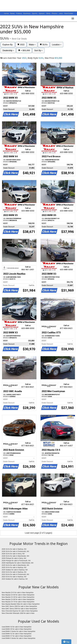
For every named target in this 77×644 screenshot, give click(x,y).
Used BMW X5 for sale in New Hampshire (17, 629)
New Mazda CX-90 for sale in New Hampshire (18, 599)
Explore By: (8, 45)
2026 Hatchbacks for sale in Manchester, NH (18, 563)
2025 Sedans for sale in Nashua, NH (15, 570)
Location (57, 45)
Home (6, 13)
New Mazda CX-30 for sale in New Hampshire (18, 597)
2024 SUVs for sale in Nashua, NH (14, 572)
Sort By (38, 50)
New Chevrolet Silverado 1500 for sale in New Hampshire (18, 613)
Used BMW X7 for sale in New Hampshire (17, 636)
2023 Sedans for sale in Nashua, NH (15, 579)
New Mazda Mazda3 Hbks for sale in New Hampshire (21, 604)
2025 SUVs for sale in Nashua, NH (14, 567)
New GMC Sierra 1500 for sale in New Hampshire (19, 606)
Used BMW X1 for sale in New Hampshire (17, 634)
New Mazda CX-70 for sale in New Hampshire (18, 602)
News (12, 13)
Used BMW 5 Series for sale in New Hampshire (19, 638)
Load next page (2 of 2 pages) (38, 533)
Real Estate (69, 13)
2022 (21, 45)
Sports (35, 13)
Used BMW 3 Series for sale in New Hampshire (19, 631)
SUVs (44, 45)
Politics (19, 13)
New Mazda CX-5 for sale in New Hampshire (18, 593)
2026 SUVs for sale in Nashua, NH (14, 549)
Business (27, 13)
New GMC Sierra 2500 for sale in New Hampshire (19, 609)
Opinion (42, 13)
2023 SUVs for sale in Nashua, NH (14, 577)
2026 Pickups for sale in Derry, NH (14, 558)
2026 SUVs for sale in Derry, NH (13, 554)
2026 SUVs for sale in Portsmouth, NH (15, 551)
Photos (55, 13)
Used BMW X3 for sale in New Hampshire (17, 627)
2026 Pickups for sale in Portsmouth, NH (16, 561)
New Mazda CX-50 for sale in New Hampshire (18, 595)
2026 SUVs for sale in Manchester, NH (15, 556)
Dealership (8, 50)
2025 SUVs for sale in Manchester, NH (15, 565)
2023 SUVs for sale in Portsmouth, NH (15, 574)
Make (32, 45)
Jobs (61, 13)
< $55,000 (24, 50)
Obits (48, 13)
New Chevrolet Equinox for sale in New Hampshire (20, 611)
